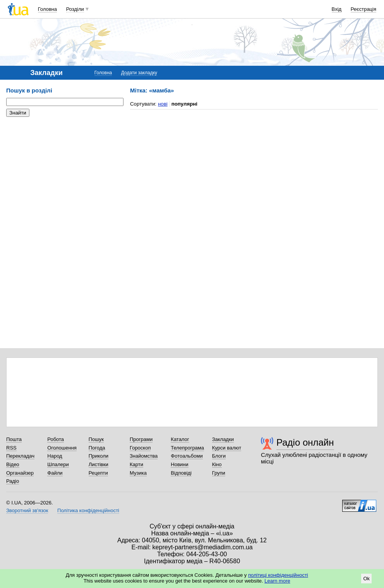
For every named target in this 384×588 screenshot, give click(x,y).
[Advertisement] (64, 170)
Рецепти (98, 473)
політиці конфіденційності (278, 575)
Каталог (180, 439)
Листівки (99, 464)
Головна (47, 9)
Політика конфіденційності (88, 510)
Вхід (337, 9)
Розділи (75, 9)
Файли (55, 473)
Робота (56, 439)
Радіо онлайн (305, 442)
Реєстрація (363, 9)
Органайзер (20, 473)
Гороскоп (140, 448)
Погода (97, 448)
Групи (219, 473)
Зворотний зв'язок (27, 510)
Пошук (96, 439)
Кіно (217, 464)
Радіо (13, 481)
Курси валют (227, 448)
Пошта (14, 439)
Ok (366, 579)
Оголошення (62, 448)
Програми (141, 439)
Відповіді (181, 473)
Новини (179, 464)
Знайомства (144, 456)
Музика (138, 473)
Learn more (277, 581)
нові (163, 104)
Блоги (219, 456)
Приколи (99, 456)
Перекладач (20, 456)
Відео (13, 464)
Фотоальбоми (187, 456)
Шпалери (58, 464)
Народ (55, 456)
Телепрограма (187, 448)
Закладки (223, 439)
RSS (11, 448)
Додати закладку (139, 73)
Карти (136, 464)
